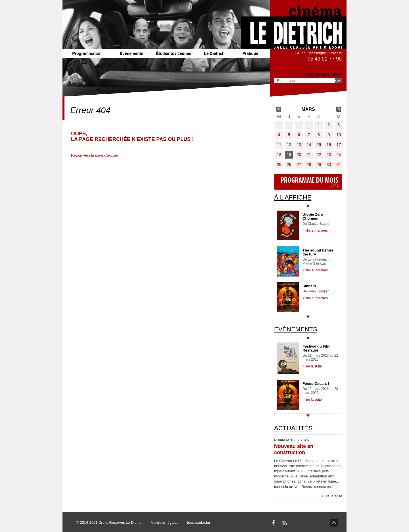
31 (339, 165)
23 (329, 155)
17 (339, 145)
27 (299, 165)
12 (289, 145)
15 (319, 145)
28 (309, 165)
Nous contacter (198, 522)
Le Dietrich (214, 53)
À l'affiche (293, 197)
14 (309, 145)
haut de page (334, 523)
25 (279, 165)
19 (289, 155)
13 (299, 145)
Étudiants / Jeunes (174, 53)
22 (319, 155)
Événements (132, 53)
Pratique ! (252, 53)
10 (339, 135)
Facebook (274, 523)
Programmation (87, 53)
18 (279, 155)
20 (299, 155)
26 (289, 165)
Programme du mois (308, 182)
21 (309, 155)
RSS (285, 523)
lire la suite (333, 496)
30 (329, 165)
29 (319, 165)
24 (339, 155)
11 (279, 145)
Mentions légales (164, 522)
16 (329, 145)
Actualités (293, 428)
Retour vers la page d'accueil (95, 155)
